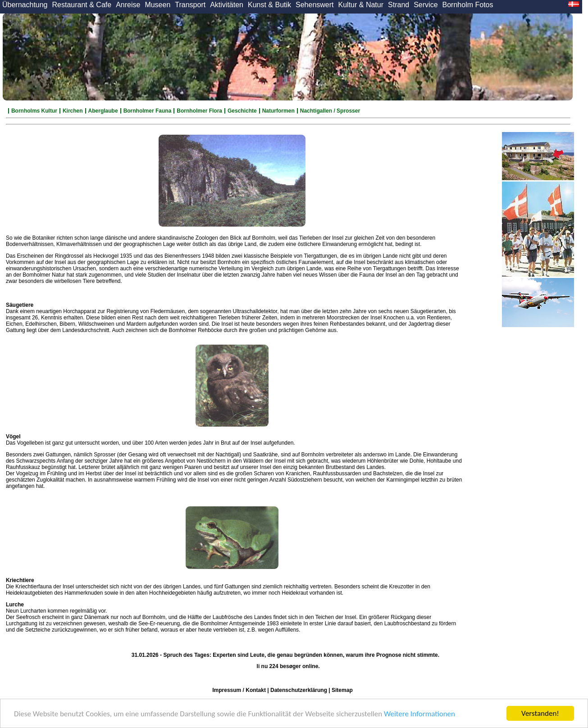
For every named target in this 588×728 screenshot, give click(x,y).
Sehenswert (315, 5)
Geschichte (242, 111)
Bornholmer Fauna (148, 111)
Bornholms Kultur (34, 111)
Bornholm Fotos (468, 5)
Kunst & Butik (269, 5)
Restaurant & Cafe (82, 5)
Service (426, 5)
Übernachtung (25, 5)
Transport (190, 5)
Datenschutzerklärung (299, 690)
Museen (157, 5)
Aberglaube (103, 111)
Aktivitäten (227, 5)
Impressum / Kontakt (239, 690)
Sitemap (342, 690)
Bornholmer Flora (199, 111)
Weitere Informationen (419, 714)
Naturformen (278, 111)
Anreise (128, 5)
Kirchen (73, 111)
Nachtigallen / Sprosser (330, 111)
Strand (399, 5)
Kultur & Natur (361, 5)
